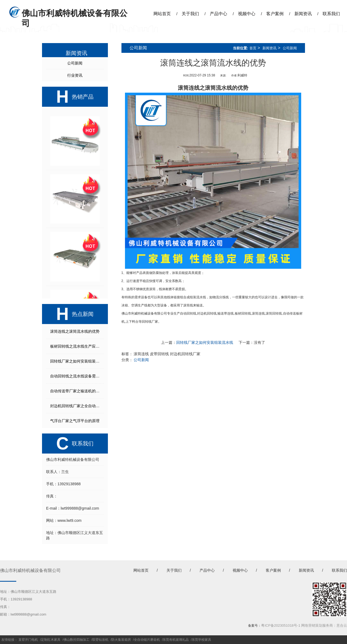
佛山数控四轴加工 (76, 640)
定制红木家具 (51, 640)
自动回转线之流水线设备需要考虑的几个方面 (77, 376)
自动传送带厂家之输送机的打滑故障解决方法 (77, 391)
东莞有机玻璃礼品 (176, 640)
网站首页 (162, 14)
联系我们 (331, 14)
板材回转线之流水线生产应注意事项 (77, 346)
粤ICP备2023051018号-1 (281, 625)
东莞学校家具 (201, 640)
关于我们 (190, 14)
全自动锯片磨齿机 (147, 640)
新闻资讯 (303, 14)
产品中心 (219, 14)
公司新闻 (75, 63)
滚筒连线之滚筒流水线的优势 (75, 331)
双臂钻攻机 (100, 640)
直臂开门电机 (28, 640)
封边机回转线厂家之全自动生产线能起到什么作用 (77, 406)
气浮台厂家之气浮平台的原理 (75, 421)
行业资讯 (75, 75)
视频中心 (247, 14)
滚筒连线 (258, 313)
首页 (253, 48)
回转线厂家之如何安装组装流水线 (77, 361)
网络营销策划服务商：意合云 (324, 625)
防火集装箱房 (121, 640)
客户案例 (275, 14)
